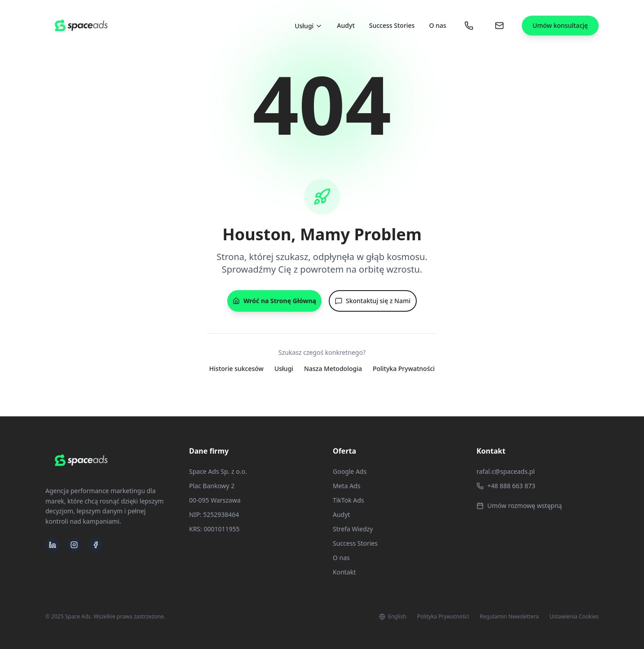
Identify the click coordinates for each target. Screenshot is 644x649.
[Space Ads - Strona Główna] (81, 26)
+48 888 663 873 (506, 486)
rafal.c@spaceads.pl (506, 471)
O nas (437, 25)
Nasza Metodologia (333, 369)
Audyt (346, 25)
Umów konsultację (560, 25)
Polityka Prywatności (404, 369)
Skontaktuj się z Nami (373, 301)
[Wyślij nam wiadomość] (499, 26)
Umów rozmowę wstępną (519, 506)
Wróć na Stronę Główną (274, 301)
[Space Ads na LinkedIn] (53, 545)
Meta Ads (346, 486)
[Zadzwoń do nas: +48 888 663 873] (469, 26)
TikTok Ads (348, 500)
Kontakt (344, 572)
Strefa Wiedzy (353, 529)
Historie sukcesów (236, 369)
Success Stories (392, 25)
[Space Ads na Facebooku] (96, 545)
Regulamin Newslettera (509, 617)
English (393, 617)
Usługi (309, 26)
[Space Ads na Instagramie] (74, 545)
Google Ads (350, 471)
